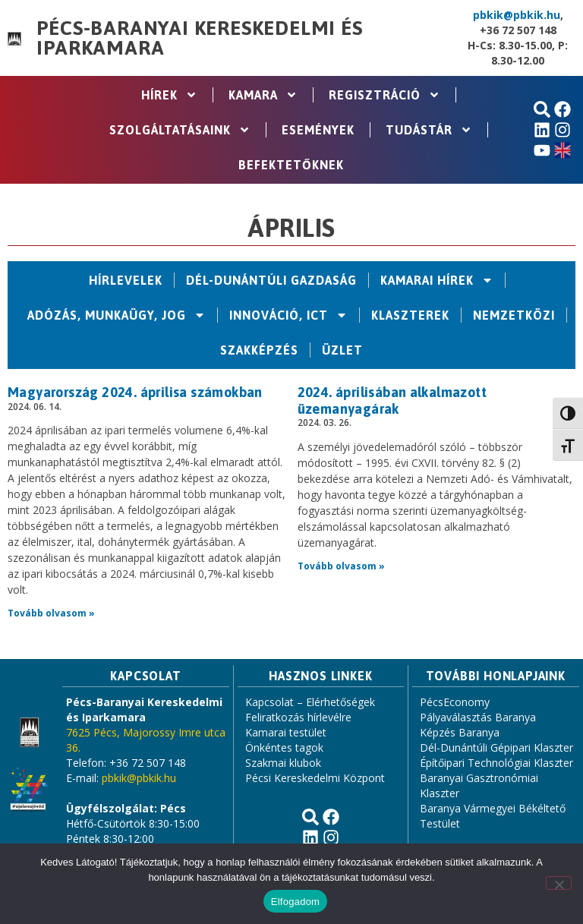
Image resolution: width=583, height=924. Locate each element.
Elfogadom (295, 902)
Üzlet (342, 350)
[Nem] (559, 883)
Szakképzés (259, 350)
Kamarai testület (286, 732)
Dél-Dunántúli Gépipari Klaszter (496, 747)
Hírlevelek (126, 280)
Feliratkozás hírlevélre (298, 717)
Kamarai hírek (437, 280)
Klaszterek (410, 315)
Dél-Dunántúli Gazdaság (271, 280)
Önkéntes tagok (284, 747)
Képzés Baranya (460, 732)
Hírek (169, 95)
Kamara (263, 95)
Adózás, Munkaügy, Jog (117, 315)
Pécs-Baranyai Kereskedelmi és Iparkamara (199, 38)
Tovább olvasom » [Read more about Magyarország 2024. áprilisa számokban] (51, 613)
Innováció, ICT (288, 315)
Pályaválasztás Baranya (478, 717)
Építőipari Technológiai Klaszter (496, 763)
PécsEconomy (455, 702)
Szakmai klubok (283, 763)
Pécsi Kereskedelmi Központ (315, 778)
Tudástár (429, 130)
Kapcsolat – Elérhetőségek (310, 702)
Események (318, 130)
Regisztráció (384, 95)
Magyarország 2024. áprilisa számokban (135, 392)
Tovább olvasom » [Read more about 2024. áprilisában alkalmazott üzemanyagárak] (341, 566)
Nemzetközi (514, 315)
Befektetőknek (291, 165)
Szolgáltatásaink (180, 130)
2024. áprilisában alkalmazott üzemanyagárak (392, 401)
